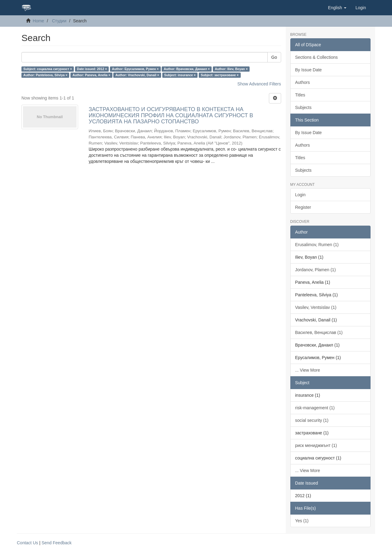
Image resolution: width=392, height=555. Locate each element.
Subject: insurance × (180, 75)
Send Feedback (57, 543)
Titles (300, 95)
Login (300, 195)
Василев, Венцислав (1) (319, 332)
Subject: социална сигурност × (48, 69)
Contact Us (27, 543)
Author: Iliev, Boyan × (231, 69)
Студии (59, 21)
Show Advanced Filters (259, 84)
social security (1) (312, 420)
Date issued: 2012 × (92, 69)
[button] (337, 8)
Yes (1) (302, 521)
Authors (303, 82)
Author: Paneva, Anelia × (92, 75)
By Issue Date (309, 70)
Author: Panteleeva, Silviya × (45, 75)
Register (303, 207)
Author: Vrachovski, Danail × (137, 75)
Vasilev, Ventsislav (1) (316, 307)
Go (274, 57)
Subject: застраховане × (220, 75)
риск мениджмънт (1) (316, 445)
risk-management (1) (315, 408)
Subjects (303, 107)
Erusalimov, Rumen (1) (317, 245)
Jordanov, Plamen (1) (316, 270)
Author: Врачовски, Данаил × (187, 69)
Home (38, 21)
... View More (308, 370)
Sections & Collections (317, 57)
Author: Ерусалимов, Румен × (136, 69)
